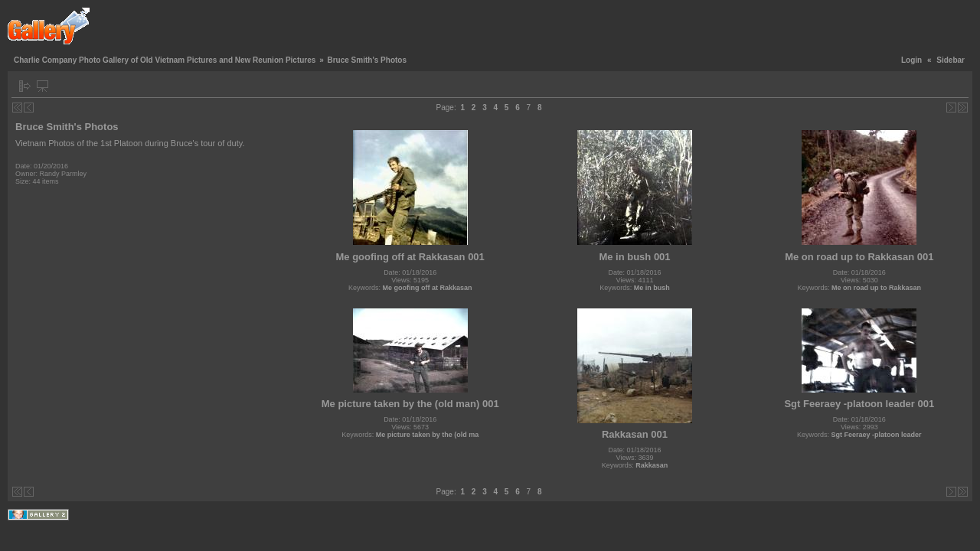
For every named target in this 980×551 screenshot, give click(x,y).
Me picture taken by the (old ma (428, 435)
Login (911, 60)
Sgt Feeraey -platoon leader (877, 435)
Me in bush (652, 288)
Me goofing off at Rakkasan (427, 288)
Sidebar (951, 60)
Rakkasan (652, 465)
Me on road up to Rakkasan (876, 288)
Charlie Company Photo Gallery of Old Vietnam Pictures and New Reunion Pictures (165, 60)
